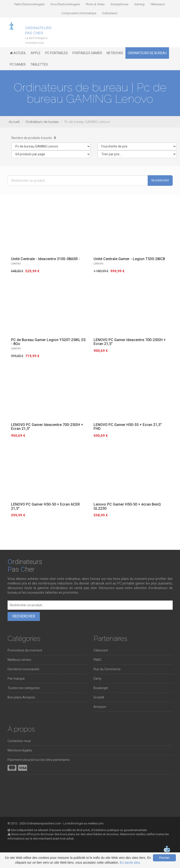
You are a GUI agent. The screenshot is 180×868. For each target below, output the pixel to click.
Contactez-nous (19, 741)
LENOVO (16, 264)
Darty (97, 679)
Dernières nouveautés (24, 669)
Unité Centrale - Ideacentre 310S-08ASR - (46, 259)
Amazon (100, 707)
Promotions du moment (25, 650)
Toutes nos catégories (24, 688)
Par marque (16, 679)
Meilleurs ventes (19, 660)
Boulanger (101, 688)
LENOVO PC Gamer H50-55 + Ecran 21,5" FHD (128, 427)
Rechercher (160, 181)
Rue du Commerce (107, 669)
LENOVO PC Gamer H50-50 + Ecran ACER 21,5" (45, 506)
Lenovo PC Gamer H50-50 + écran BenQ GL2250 (127, 506)
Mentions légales (20, 750)
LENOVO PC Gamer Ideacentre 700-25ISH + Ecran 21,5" (130, 342)
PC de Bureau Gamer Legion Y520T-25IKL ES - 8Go (48, 342)
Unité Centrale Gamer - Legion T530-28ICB (129, 259)
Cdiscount (101, 650)
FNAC (98, 660)
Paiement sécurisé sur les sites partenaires (39, 760)
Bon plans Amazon (21, 697)
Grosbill (99, 697)
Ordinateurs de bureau (42, 122)
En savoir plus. (130, 862)
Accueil (14, 122)
